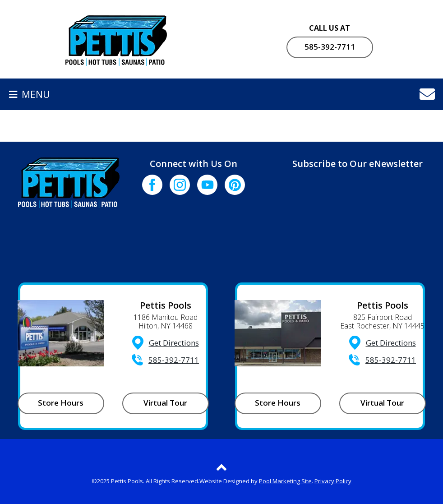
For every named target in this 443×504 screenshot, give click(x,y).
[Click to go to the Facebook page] (152, 185)
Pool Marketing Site (285, 481)
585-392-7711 (330, 47)
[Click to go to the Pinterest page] (235, 185)
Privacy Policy (333, 481)
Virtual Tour (165, 403)
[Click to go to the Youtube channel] (207, 185)
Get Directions (174, 343)
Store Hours (61, 403)
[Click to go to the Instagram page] (180, 185)
